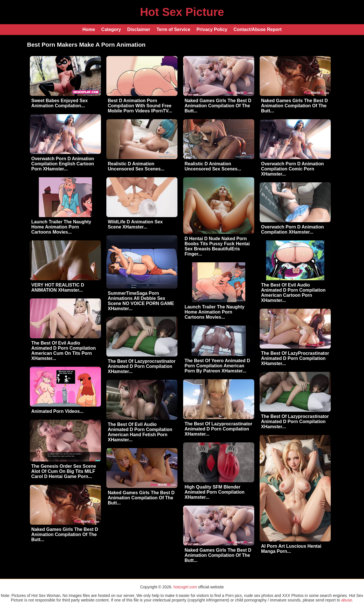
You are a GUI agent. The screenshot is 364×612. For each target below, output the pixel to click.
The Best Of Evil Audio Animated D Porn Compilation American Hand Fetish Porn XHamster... (140, 432)
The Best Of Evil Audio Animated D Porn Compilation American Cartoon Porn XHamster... (293, 293)
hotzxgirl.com (185, 587)
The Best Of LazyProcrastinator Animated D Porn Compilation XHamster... (295, 358)
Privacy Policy (212, 29)
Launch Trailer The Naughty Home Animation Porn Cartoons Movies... (61, 227)
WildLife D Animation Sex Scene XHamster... (135, 224)
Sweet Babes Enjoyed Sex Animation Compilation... (59, 103)
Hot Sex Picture (182, 12)
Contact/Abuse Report (258, 29)
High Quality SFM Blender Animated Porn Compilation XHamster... (215, 492)
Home (89, 29)
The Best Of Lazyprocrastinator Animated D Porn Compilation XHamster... (142, 366)
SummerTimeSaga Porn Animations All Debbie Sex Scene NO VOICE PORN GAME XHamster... (141, 301)
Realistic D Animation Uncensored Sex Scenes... (136, 166)
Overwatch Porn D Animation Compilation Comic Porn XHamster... (292, 169)
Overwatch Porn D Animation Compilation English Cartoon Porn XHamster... (63, 164)
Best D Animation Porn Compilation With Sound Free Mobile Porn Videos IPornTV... (140, 106)
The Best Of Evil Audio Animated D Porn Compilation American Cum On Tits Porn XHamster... (64, 351)
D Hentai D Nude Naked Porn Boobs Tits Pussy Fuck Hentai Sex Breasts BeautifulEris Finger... (217, 246)
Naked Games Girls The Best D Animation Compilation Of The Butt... (218, 106)
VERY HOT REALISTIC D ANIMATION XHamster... (58, 288)
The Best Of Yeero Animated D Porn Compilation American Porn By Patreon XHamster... (217, 366)
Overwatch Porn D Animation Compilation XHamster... (292, 229)
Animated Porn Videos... (57, 411)
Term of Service (173, 29)
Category (111, 29)
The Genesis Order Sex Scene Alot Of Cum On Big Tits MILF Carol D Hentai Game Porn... (64, 471)
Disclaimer (139, 29)
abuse (347, 600)
